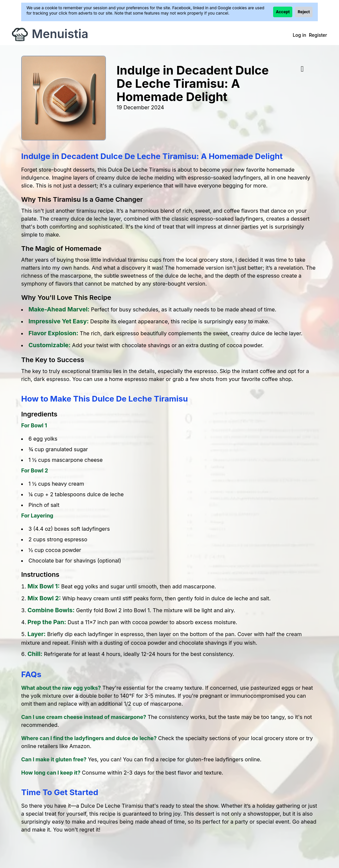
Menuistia (60, 34)
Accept (283, 12)
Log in (299, 35)
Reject (304, 12)
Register (318, 35)
